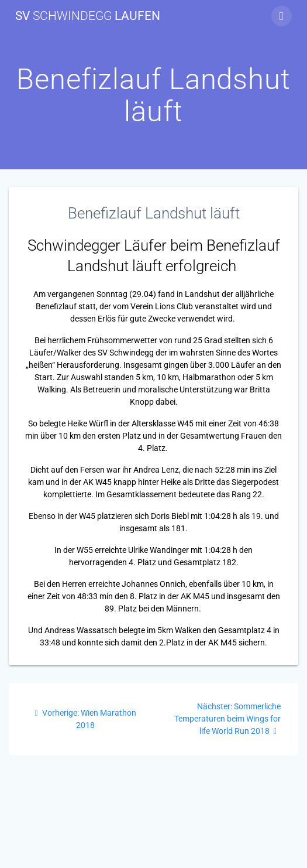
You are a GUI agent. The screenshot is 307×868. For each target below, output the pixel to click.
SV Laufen (88, 16)
